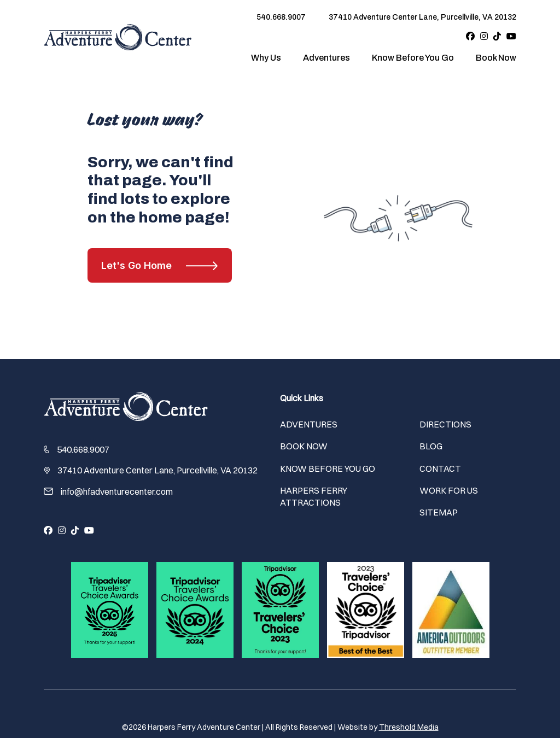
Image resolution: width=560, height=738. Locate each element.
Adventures (326, 58)
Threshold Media (409, 727)
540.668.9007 (281, 17)
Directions (445, 424)
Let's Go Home (136, 265)
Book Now (496, 58)
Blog (431, 446)
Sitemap (439, 512)
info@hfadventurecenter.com (117, 491)
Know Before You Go (413, 58)
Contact (440, 468)
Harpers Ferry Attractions (314, 496)
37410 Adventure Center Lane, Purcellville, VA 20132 (422, 17)
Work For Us (449, 490)
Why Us (266, 58)
